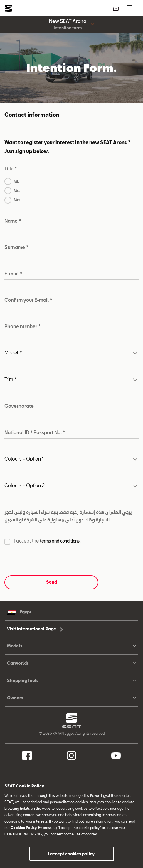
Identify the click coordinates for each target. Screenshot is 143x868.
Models (71, 646)
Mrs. (17, 200)
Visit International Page (35, 629)
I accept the (47, 541)
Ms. (17, 190)
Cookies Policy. (24, 828)
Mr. (16, 181)
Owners (71, 698)
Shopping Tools (71, 681)
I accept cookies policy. (72, 854)
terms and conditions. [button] (60, 541)
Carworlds (71, 663)
